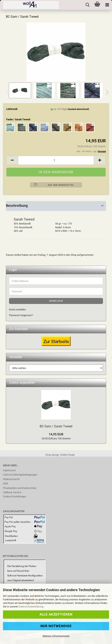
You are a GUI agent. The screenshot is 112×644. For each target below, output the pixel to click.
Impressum (9, 470)
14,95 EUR (56, 434)
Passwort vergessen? (21, 315)
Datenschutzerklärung (31, 607)
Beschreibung (17, 206)
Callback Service (12, 492)
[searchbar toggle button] (87, 5)
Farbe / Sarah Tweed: (18, 119)
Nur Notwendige (56, 626)
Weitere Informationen (56, 636)
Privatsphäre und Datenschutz (20, 488)
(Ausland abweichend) (78, 109)
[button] (106, 92)
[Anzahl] (56, 160)
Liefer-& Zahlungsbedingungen (20, 475)
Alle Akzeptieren (56, 614)
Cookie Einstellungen (15, 496)
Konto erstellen (17, 310)
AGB (5, 483)
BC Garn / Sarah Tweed (56, 426)
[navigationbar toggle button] (107, 5)
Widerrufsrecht (11, 479)
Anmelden (56, 301)
